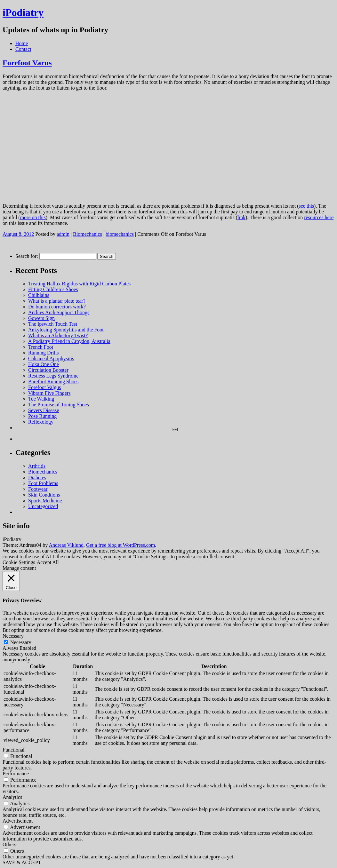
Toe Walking (41, 399)
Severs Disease (44, 410)
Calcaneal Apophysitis (51, 358)
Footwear (38, 489)
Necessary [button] (13, 636)
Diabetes (37, 478)
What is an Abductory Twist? (58, 335)
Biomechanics (88, 234)
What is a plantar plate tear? (57, 301)
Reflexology (41, 422)
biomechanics (120, 234)
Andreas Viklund (66, 545)
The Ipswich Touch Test (53, 324)
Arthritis (37, 466)
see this (307, 206)
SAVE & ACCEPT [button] (22, 862)
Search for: (27, 256)
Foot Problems (43, 483)
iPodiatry (23, 12)
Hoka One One (44, 364)
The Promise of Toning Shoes (59, 405)
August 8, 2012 (18, 234)
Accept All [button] (48, 562)
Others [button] (9, 844)
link (241, 217)
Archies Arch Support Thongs (59, 312)
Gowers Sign (41, 318)
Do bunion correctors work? (57, 307)
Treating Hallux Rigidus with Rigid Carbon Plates (79, 284)
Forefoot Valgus (44, 387)
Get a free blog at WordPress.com (120, 545)
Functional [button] (13, 750)
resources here (319, 217)
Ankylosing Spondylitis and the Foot (66, 330)
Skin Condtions (44, 495)
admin (63, 234)
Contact (23, 49)
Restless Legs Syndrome (53, 376)
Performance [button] (16, 773)
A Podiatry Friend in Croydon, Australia (69, 341)
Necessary (21, 642)
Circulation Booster (48, 370)
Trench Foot (41, 347)
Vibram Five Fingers (49, 393)
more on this (33, 217)
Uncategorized (43, 506)
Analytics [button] (12, 797)
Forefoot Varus (27, 63)
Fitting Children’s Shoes (53, 289)
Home (22, 43)
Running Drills (44, 353)
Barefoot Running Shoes (53, 382)
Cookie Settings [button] (19, 562)
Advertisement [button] (18, 821)
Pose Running (42, 416)
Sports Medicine (45, 501)
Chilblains (39, 295)
